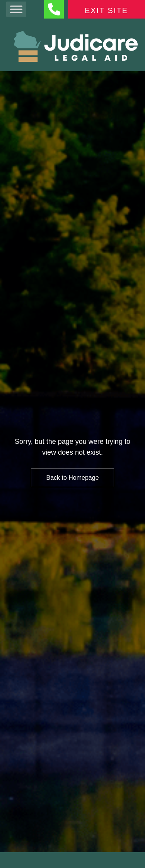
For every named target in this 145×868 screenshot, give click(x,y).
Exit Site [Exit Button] (106, 10)
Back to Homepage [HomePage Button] (72, 478)
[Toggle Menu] (16, 9)
